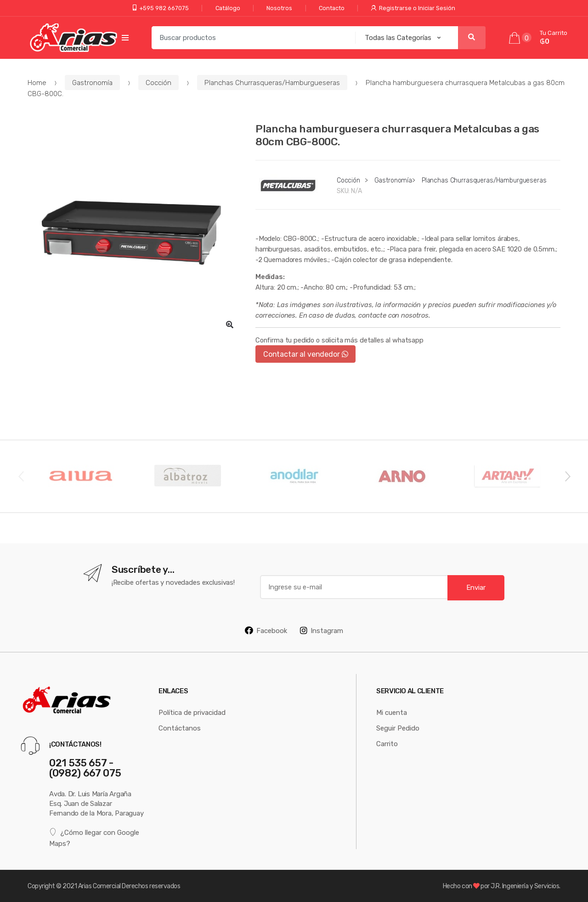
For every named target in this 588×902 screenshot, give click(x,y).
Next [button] (567, 476)
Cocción (158, 83)
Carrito (387, 744)
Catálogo (228, 8)
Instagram (322, 630)
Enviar (476, 587)
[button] (230, 325)
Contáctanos (180, 728)
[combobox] (251, 38)
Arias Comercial (99, 886)
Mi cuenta (392, 712)
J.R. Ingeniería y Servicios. (526, 886)
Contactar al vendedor (306, 354)
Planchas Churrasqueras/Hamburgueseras (272, 83)
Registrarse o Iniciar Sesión (413, 8)
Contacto (332, 8)
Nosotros (279, 8)
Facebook (266, 630)
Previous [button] (21, 476)
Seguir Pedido (398, 728)
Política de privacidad (192, 712)
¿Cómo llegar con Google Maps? (94, 837)
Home (37, 83)
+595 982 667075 (161, 8)
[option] (135, 229)
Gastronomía (92, 83)
